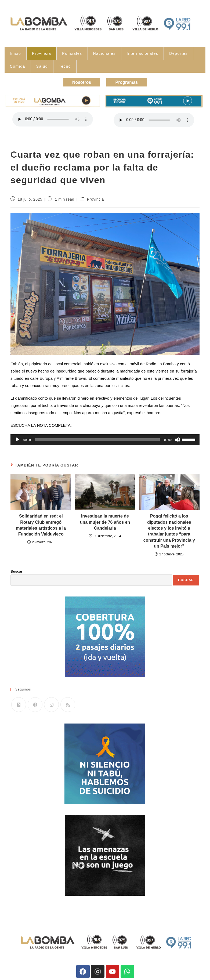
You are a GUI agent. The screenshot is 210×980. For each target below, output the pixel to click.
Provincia (41, 53)
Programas (128, 82)
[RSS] (68, 704)
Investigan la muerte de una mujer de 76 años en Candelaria (105, 521)
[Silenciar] (178, 439)
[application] (105, 439)
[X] (19, 704)
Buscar (16, 570)
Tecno (65, 66)
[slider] (98, 439)
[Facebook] (35, 704)
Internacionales (142, 53)
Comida (18, 66)
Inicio (16, 53)
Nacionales (104, 53)
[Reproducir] (17, 439)
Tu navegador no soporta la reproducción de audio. (53, 118)
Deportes (178, 53)
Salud (42, 66)
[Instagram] (51, 704)
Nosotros (80, 82)
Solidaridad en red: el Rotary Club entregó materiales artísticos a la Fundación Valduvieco (41, 524)
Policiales (72, 53)
